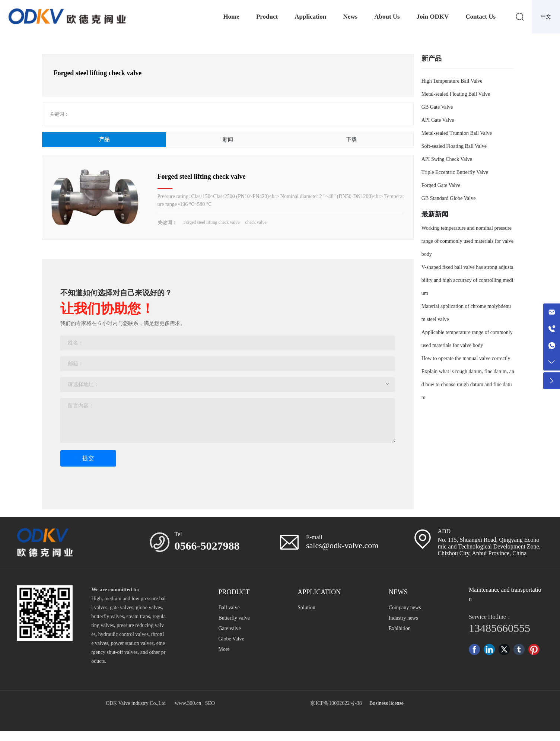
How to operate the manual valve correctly (466, 358)
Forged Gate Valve (441, 185)
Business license (386, 703)
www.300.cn (188, 703)
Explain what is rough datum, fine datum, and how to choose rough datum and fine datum (468, 384)
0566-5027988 (207, 546)
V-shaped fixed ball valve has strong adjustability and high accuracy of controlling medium (467, 280)
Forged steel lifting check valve (202, 176)
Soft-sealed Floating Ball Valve (454, 146)
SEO (210, 703)
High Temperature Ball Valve (452, 81)
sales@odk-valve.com (342, 545)
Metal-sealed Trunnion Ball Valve (457, 133)
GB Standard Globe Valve (449, 198)
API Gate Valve (438, 120)
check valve (256, 222)
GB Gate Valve (437, 107)
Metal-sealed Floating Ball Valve (456, 94)
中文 (546, 17)
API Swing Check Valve (447, 159)
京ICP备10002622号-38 (336, 703)
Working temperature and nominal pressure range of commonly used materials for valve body (467, 241)
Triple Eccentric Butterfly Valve (455, 172)
